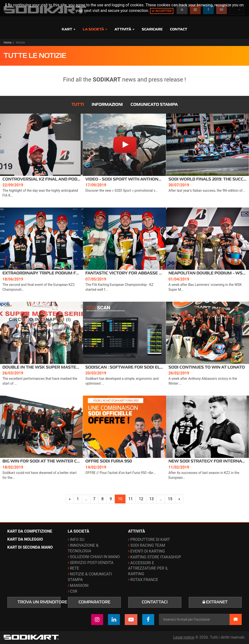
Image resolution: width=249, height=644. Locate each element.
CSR (74, 591)
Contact (179, 29)
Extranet (215, 602)
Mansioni (79, 585)
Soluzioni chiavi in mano (95, 557)
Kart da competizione (30, 531)
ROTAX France (144, 580)
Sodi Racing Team (148, 545)
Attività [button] (124, 29)
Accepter (162, 11)
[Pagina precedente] (70, 499)
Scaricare (152, 29)
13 (151, 499)
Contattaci (155, 602)
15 (170, 499)
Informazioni (107, 104)
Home (8, 43)
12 (141, 499)
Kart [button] (69, 29)
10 (120, 499)
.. (86, 499)
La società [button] (95, 29)
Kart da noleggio (25, 539)
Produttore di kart (150, 540)
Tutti (78, 104)
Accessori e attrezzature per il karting (148, 568)
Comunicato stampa (154, 104)
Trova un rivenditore (39, 602)
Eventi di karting (148, 551)
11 (131, 499)
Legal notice (184, 637)
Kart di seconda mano (30, 547)
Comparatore (94, 602)
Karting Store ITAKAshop (156, 557)
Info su (77, 540)
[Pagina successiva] (179, 499)
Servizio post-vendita (92, 563)
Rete (75, 568)
